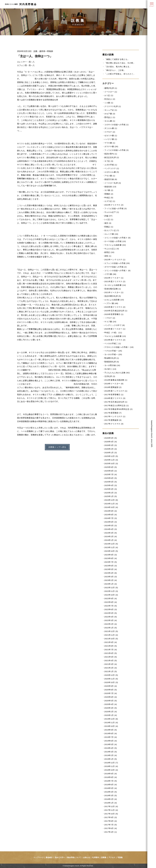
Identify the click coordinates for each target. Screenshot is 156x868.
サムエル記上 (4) (112, 249)
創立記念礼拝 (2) (112, 157)
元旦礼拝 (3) (110, 376)
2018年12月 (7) (111, 763)
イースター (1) (111, 92)
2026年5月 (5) (111, 438)
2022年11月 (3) (111, 591)
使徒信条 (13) (110, 187)
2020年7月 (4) (111, 693)
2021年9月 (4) (111, 642)
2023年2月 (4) (111, 580)
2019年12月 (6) (111, 719)
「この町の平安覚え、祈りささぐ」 (120, 74)
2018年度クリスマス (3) (115, 398)
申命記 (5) (109, 198)
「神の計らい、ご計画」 (115, 70)
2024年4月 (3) (111, 529)
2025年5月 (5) (111, 482)
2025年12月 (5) (111, 456)
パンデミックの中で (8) (115, 325)
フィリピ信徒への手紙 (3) (116, 208)
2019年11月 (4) (111, 723)
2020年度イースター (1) (115, 329)
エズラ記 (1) (110, 201)
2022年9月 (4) (111, 598)
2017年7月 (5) (111, 825)
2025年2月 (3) (111, 493)
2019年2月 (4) (111, 755)
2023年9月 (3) (111, 555)
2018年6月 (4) (111, 785)
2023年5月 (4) (111, 569)
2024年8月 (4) (111, 515)
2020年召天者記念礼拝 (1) (116, 311)
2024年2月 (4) (111, 536)
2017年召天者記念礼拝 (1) (116, 402)
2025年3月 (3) (111, 489)
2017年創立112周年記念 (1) (117, 405)
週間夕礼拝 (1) (111, 88)
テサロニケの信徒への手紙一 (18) (119, 347)
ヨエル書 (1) (110, 121)
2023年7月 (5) (111, 562)
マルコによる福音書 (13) (115, 336)
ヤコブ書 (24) (110, 322)
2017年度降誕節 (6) (113, 420)
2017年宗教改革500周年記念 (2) (118, 409)
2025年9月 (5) (111, 467)
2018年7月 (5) (111, 781)
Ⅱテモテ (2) (110, 132)
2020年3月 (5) (111, 708)
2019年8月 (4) (111, 733)
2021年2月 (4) (111, 668)
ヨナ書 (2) (109, 190)
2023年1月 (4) (111, 584)
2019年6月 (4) (111, 741)
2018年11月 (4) (111, 766)
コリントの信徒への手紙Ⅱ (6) (117, 238)
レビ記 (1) (109, 219)
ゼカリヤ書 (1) (111, 136)
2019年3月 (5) (111, 752)
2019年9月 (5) (111, 730)
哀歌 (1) (108, 256)
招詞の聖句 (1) (111, 154)
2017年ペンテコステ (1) (115, 416)
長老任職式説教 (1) (113, 289)
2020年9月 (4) (111, 686)
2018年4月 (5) (111, 792)
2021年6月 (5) (111, 653)
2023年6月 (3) (111, 566)
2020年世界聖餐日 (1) (114, 314)
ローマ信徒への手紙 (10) (115, 241)
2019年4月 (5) (111, 748)
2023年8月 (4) (111, 558)
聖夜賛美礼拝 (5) (112, 362)
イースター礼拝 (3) (113, 183)
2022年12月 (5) (111, 588)
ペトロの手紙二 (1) (113, 343)
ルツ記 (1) (109, 95)
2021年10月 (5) (111, 639)
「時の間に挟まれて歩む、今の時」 (120, 63)
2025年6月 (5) (111, 478)
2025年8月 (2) (111, 471)
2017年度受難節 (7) (113, 413)
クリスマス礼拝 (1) (113, 106)
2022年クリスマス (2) (114, 205)
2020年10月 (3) (111, 682)
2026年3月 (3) (111, 445)
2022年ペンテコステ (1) (115, 260)
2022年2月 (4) (111, 624)
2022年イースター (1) (114, 278)
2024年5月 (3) (111, 526)
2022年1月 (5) (111, 628)
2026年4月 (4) (111, 442)
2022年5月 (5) (111, 613)
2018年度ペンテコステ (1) (116, 391)
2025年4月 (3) (111, 485)
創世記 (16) (109, 252)
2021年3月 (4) (111, 664)
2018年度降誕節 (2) (113, 387)
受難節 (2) (109, 194)
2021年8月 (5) (111, 646)
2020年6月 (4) (111, 697)
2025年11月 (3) (111, 460)
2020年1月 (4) (111, 715)
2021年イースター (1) (114, 292)
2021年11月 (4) (111, 635)
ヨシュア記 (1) (111, 110)
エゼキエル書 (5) (112, 172)
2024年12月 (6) (111, 500)
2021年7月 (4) (111, 650)
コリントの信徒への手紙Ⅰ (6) (117, 271)
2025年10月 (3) (111, 463)
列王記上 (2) (110, 99)
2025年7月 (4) (111, 474)
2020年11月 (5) (111, 679)
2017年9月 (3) (111, 817)
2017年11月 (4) (111, 810)
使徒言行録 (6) (111, 179)
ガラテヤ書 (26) (111, 146)
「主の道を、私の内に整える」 (118, 67)
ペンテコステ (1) (112, 168)
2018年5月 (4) (111, 788)
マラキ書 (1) (110, 143)
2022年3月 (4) (111, 620)
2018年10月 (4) (111, 770)
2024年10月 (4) (111, 507)
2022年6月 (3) (111, 609)
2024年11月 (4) (111, 504)
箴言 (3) (108, 223)
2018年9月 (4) (111, 774)
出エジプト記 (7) (112, 230)
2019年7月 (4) (111, 737)
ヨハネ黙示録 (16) (112, 365)
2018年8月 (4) (111, 777)
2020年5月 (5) (111, 701)
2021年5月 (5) (111, 657)
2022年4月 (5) (111, 617)
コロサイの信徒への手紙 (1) (117, 125)
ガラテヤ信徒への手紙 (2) (116, 267)
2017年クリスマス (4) (114, 424)
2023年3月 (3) (111, 577)
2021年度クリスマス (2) (115, 281)
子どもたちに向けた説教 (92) (117, 373)
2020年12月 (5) (111, 675)
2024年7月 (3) (111, 518)
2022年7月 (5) (111, 606)
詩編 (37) (108, 216)
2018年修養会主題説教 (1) (116, 380)
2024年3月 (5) (111, 533)
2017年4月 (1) (111, 832)
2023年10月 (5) (111, 551)
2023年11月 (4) (111, 547)
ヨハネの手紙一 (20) (113, 354)
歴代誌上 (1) (110, 117)
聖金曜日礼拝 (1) (112, 358)
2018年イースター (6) (114, 384)
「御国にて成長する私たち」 (117, 59)
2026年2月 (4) (111, 449)
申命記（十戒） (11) (113, 333)
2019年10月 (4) (111, 726)
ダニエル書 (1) (111, 128)
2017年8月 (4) (111, 821)
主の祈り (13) (110, 369)
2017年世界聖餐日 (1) (114, 395)
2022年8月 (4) (111, 602)
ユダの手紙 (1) (111, 165)
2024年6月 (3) (111, 522)
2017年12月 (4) (111, 806)
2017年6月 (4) (111, 828)
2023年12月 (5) (111, 544)
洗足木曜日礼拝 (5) (113, 296)
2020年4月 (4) (111, 704)
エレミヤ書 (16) (111, 234)
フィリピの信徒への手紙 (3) (117, 150)
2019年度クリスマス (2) (115, 340)
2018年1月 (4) (111, 803)
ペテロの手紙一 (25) (113, 351)
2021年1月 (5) (111, 671)
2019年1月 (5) (111, 759)
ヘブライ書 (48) (111, 303)
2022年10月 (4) (111, 595)
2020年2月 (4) (111, 712)
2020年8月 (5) (111, 690)
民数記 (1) (109, 227)
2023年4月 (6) (111, 573)
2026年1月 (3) (111, 453)
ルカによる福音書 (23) (114, 300)
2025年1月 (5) (111, 496)
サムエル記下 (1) (112, 212)
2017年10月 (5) (111, 814)
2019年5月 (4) (111, 744)
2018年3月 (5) (111, 795)
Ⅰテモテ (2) (110, 318)
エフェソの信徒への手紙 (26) (117, 263)
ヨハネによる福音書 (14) (115, 285)
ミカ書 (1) (109, 103)
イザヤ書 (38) (110, 274)
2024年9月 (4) (111, 511)
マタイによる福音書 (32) (115, 245)
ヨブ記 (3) (109, 161)
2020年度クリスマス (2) (115, 307)
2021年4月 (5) (111, 660)
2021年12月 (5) (111, 631)
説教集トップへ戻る (57, 447)
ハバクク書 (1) (111, 139)
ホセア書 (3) (110, 114)
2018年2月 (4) (111, 799)
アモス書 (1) (110, 176)
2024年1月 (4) (111, 540)
